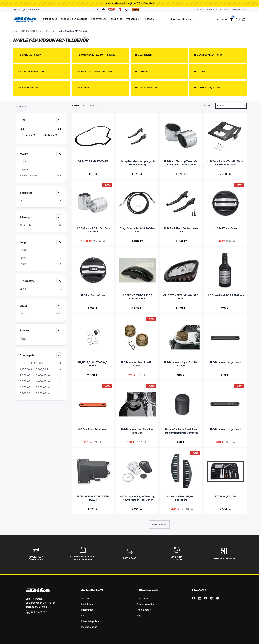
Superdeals (50, 19)
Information (238, 9)
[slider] (22, 129)
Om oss (85, 598)
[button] (41, 106)
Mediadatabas (89, 627)
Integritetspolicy (90, 621)
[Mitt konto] (222, 19)
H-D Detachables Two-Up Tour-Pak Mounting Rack (225, 163)
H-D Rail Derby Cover (93, 295)
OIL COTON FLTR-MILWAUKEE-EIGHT (181, 297)
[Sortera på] (231, 106)
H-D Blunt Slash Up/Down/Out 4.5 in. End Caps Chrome (181, 163)
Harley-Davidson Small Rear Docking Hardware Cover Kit (181, 431)
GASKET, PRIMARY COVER (93, 161)
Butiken (225, 9)
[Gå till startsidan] (15, 31)
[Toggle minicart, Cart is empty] (244, 19)
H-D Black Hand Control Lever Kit (181, 230)
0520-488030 (36, 612)
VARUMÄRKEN (134, 19)
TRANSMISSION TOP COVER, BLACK (93, 498)
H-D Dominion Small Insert (93, 429)
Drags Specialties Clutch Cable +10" (137, 230)
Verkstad (213, 9)
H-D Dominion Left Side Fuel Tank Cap (137, 431)
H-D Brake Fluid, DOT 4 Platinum (225, 295)
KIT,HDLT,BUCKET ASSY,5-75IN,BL (93, 364)
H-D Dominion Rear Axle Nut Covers (137, 364)
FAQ (139, 615)
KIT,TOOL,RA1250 (225, 496)
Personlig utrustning (74, 19)
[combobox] (190, 19)
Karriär (85, 615)
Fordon (201, 9)
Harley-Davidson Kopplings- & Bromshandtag (137, 163)
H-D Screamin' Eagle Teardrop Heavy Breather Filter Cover (137, 498)
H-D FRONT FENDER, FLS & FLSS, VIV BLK (137, 297)
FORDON (150, 19)
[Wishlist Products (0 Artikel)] (238, 19)
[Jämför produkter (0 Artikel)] (231, 19)
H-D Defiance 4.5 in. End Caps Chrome (93, 230)
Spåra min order (145, 604)
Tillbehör (117, 19)
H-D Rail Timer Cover (225, 228)
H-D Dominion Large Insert (225, 362)
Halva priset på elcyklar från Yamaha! (130, 3)
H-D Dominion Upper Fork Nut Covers (181, 364)
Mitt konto (142, 598)
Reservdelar (99, 19)
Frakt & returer (144, 610)
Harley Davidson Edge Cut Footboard (181, 498)
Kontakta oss (88, 604)
